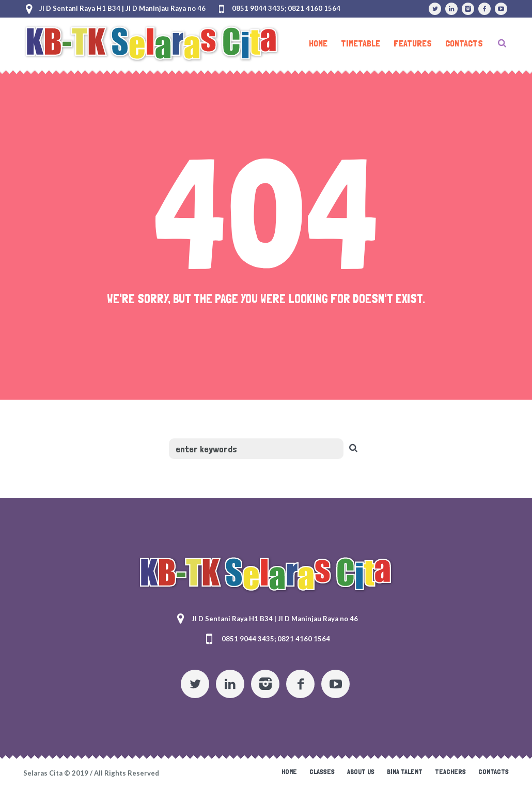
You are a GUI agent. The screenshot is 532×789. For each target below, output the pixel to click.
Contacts (494, 771)
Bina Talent (405, 771)
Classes (322, 771)
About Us (361, 771)
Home (289, 771)
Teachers (450, 771)
